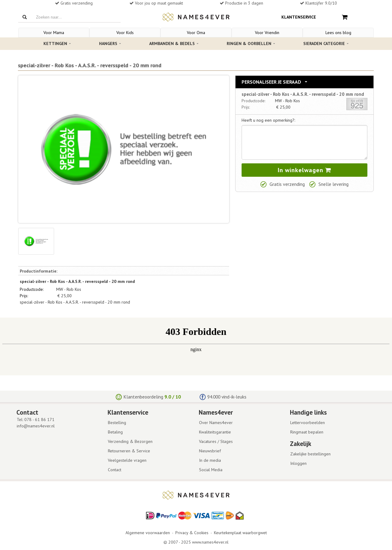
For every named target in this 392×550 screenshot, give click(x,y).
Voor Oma (196, 33)
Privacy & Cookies (192, 533)
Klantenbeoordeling (143, 397)
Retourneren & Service (129, 451)
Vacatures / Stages (216, 441)
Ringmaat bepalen (307, 432)
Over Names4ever (216, 423)
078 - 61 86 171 (39, 419)
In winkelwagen (304, 170)
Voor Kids (125, 33)
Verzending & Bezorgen (130, 441)
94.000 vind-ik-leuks (227, 397)
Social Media (211, 470)
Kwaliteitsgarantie (215, 432)
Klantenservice (299, 17)
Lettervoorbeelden (308, 423)
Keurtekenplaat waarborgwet (240, 533)
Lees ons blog (338, 33)
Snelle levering (334, 184)
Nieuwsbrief (210, 451)
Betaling (115, 432)
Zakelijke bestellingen (310, 454)
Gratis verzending (287, 184)
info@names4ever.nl (36, 426)
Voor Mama (54, 33)
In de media (210, 460)
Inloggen (298, 463)
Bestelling (117, 423)
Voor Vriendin (267, 33)
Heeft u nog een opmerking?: (268, 120)
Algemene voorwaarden (148, 533)
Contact (115, 470)
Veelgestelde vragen (127, 460)
